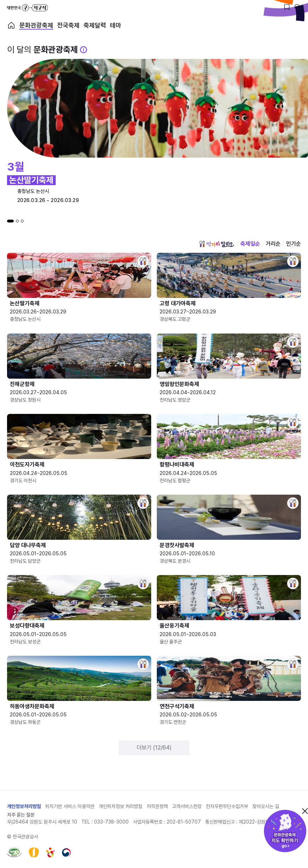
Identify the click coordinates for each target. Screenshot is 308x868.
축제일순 (250, 244)
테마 (116, 25)
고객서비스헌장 (187, 806)
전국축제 (68, 25)
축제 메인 (11, 25)
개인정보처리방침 (24, 806)
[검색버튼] (297, 7)
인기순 (294, 244)
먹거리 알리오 (217, 244)
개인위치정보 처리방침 (121, 806)
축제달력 (95, 25)
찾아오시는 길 (266, 806)
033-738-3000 (111, 822)
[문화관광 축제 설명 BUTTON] (84, 50)
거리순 (273, 244)
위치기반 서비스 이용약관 (70, 806)
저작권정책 (157, 806)
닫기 (305, 811)
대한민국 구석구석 (27, 8)
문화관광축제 (36, 25)
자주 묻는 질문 (21, 815)
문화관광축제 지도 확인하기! (285, 831)
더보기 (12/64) (154, 748)
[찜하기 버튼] (287, 7)
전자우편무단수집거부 (227, 806)
